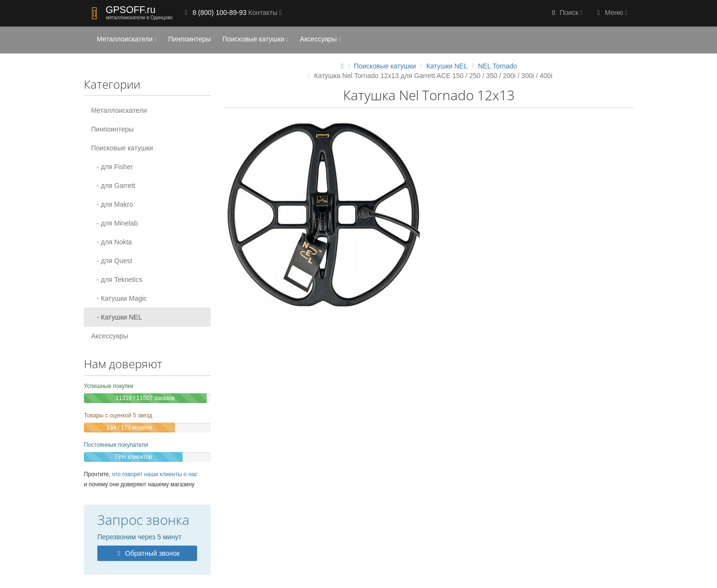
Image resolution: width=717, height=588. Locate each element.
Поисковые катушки (255, 39)
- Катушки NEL (117, 317)
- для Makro (112, 204)
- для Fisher (112, 167)
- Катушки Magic (119, 298)
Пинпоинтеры (189, 39)
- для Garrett (113, 186)
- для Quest (112, 261)
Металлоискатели (127, 39)
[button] (566, 13)
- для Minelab (114, 223)
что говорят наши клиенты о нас (155, 474)
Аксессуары (320, 39)
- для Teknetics (117, 280)
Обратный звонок (147, 553)
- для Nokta (112, 242)
